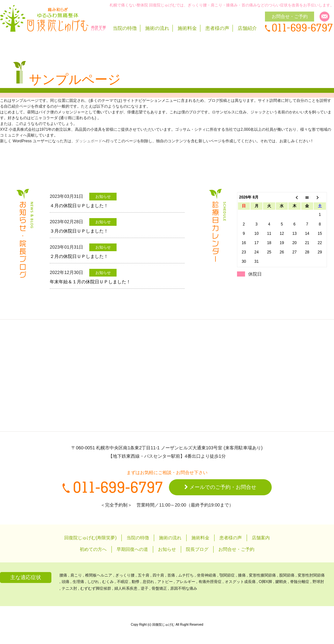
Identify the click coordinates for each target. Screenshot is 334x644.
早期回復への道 (132, 549)
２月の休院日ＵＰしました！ (79, 256)
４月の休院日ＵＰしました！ (79, 206)
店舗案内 (261, 538)
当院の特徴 (125, 28)
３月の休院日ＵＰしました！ (79, 231)
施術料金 (187, 28)
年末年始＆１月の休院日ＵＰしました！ (90, 282)
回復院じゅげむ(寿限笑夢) (90, 538)
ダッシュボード (89, 141)
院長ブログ (197, 549)
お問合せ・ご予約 (236, 549)
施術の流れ (157, 28)
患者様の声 (217, 28)
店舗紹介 (247, 28)
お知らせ (167, 549)
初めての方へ (93, 549)
